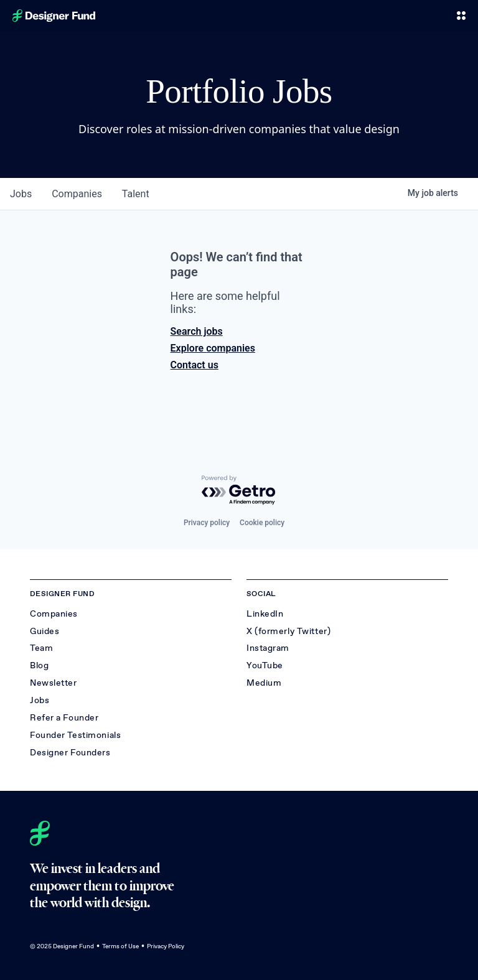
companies (77, 194)
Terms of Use (120, 946)
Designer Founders (70, 753)
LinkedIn (265, 614)
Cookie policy (262, 523)
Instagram (268, 648)
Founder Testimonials (75, 735)
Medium (264, 683)
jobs (21, 194)
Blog (39, 665)
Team (41, 648)
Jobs (40, 700)
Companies (54, 614)
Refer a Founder (64, 718)
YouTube (265, 665)
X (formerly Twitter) (288, 631)
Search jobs (197, 331)
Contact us (194, 365)
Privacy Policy (166, 946)
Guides (45, 631)
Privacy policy (207, 523)
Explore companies (213, 348)
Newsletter (54, 683)
